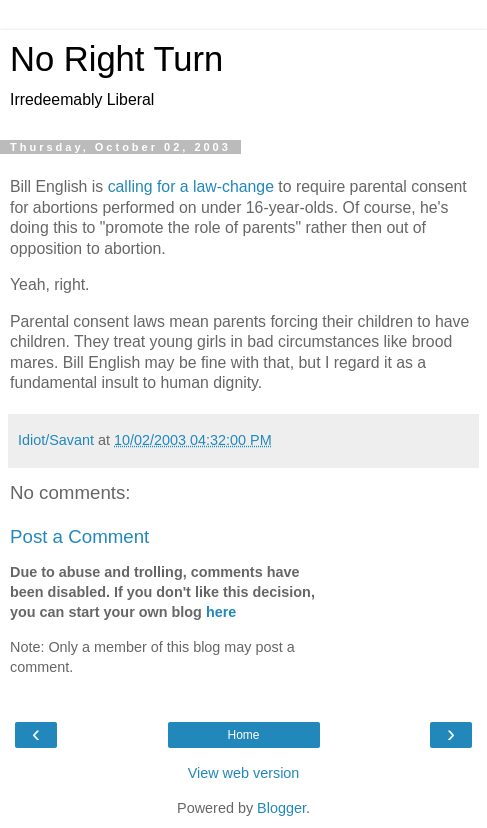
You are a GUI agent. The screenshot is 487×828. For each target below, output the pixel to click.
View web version (244, 773)
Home (243, 735)
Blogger (281, 808)
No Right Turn (116, 59)
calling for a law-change (191, 186)
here (221, 612)
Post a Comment (79, 536)
